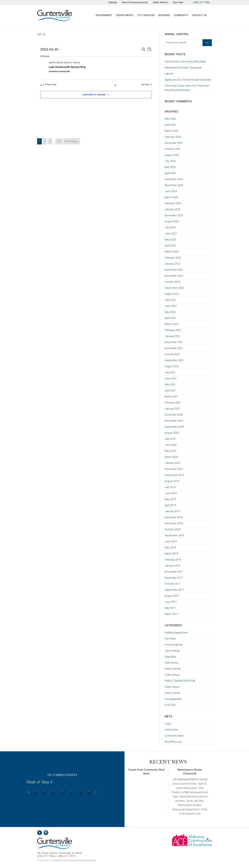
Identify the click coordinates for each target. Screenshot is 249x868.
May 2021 (170, 384)
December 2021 (174, 342)
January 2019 (172, 511)
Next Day (146, 85)
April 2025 (170, 173)
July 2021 (170, 372)
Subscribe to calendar (94, 95)
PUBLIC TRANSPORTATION (180, 681)
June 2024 (171, 191)
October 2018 (173, 529)
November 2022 (174, 276)
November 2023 (174, 215)
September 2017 (174, 590)
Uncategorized (173, 699)
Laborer (169, 74)
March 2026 (171, 131)
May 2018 (170, 548)
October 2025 (173, 149)
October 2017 (173, 584)
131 (59, 141)
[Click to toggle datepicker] (51, 49)
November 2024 (174, 185)
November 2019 (174, 469)
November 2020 (174, 421)
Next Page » (72, 142)
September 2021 (174, 360)
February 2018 (173, 560)
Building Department (176, 633)
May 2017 (170, 608)
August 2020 (172, 433)
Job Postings (172, 651)
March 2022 (171, 324)
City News (170, 639)
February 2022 (173, 330)
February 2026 (173, 137)
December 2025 (174, 143)
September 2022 (174, 288)
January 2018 (172, 566)
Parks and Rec (173, 669)
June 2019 (171, 493)
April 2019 (170, 505)
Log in (168, 724)
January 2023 (172, 264)
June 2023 (171, 234)
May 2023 (170, 240)
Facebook (40, 833)
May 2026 (170, 119)
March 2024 (171, 197)
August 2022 (172, 294)
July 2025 (170, 161)
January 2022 (172, 336)
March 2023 (171, 252)
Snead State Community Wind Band (185, 62)
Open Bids (170, 657)
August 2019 (172, 481)
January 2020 (172, 463)
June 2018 (171, 542)
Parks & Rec (172, 663)
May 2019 (170, 499)
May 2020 (170, 451)
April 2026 (170, 125)
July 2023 (170, 227)
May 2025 (170, 167)
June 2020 (171, 445)
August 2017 (172, 596)
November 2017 (174, 578)
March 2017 (171, 614)
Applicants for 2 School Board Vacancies (188, 80)
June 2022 (171, 306)
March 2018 (171, 554)
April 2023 (170, 246)
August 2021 (172, 366)
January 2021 (172, 409)
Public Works (172, 687)
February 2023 (173, 258)
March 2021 (171, 397)
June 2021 (171, 378)
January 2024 (172, 209)
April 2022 (170, 318)
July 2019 (170, 487)
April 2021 (170, 391)
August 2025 (172, 155)
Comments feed (174, 736)
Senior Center (172, 693)
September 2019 (174, 475)
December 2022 (174, 270)
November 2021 (174, 348)
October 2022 (173, 282)
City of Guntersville (65, 15)
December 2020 (174, 415)
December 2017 (174, 572)
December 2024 (174, 179)
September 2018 (174, 535)
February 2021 (173, 403)
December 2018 (174, 517)
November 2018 (174, 523)
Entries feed (171, 730)
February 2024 (173, 203)
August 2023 (172, 221)
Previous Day (50, 85)
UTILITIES (170, 705)
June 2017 (171, 602)
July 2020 (170, 439)
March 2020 (171, 457)
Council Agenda (174, 645)
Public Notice (172, 675)
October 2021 (173, 354)
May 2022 (170, 312)
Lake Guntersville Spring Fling (67, 67)
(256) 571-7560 (201, 2)
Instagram (46, 833)
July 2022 (170, 300)
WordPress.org (173, 742)
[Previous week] (29, 792)
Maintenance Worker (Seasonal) (183, 68)
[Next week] (96, 792)
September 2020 (174, 427)
